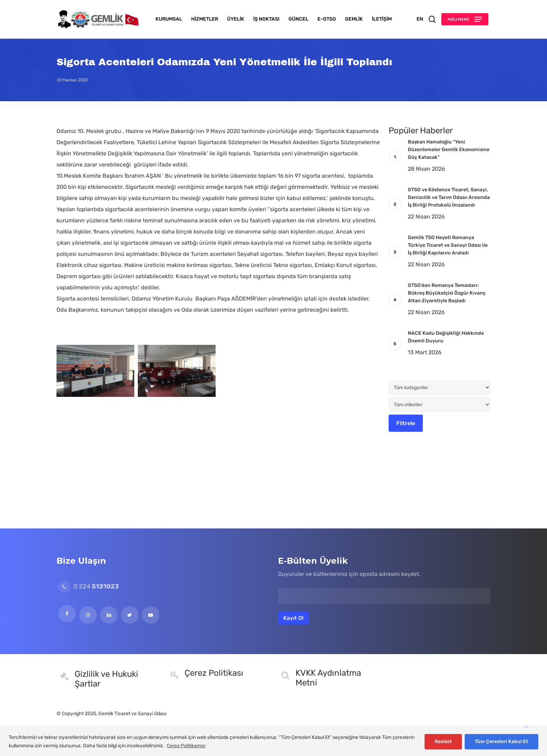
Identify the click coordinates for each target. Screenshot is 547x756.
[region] (273, 742)
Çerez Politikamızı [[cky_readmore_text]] (186, 746)
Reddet (443, 742)
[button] (465, 19)
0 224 (89, 586)
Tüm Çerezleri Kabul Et (501, 742)
